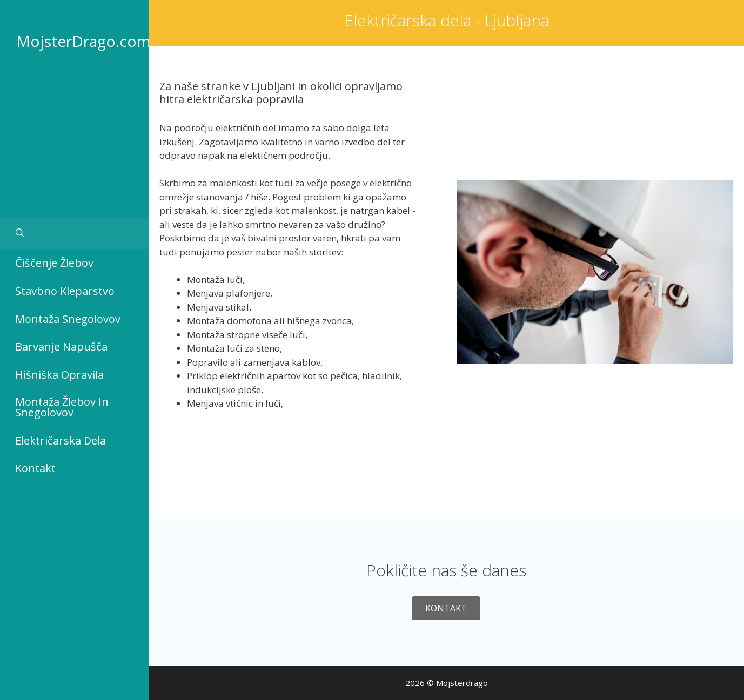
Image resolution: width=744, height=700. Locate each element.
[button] (446, 608)
